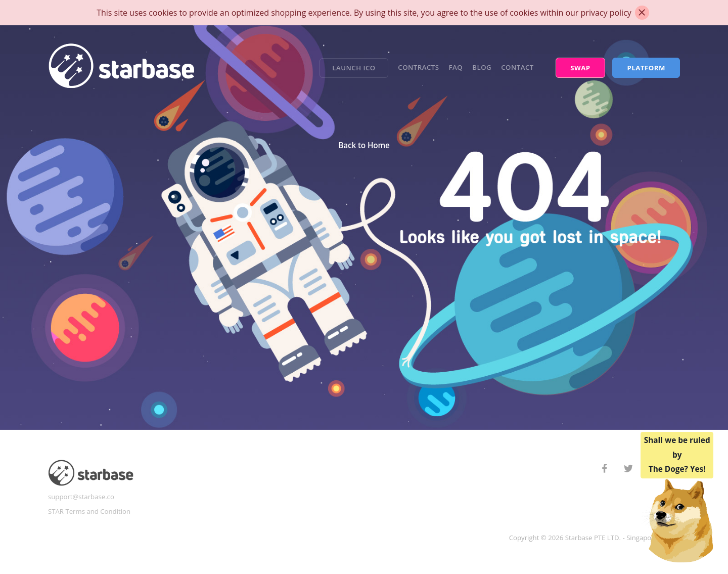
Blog (482, 67)
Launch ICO (354, 68)
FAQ (456, 67)
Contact (517, 67)
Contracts (418, 67)
